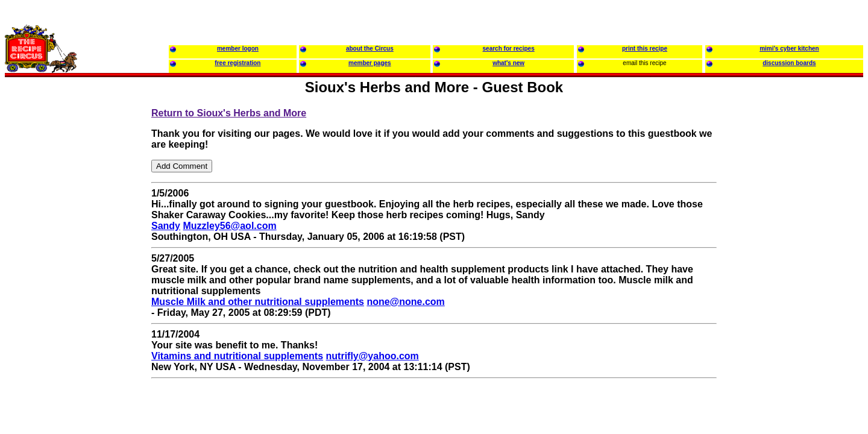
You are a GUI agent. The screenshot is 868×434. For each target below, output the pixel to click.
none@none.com (405, 302)
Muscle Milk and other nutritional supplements (258, 302)
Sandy (166, 226)
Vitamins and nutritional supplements (237, 356)
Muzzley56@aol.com (229, 226)
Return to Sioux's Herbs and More (229, 113)
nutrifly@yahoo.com (373, 356)
